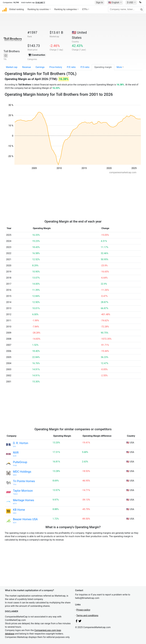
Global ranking (16, 9)
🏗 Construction (37, 55)
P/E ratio (71, 67)
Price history (56, 67)
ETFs (85, 9)
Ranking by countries (38, 9)
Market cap (12, 67)
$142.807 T (40, 2)
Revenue (27, 67)
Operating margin (103, 67)
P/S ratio (85, 67)
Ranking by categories (66, 9)
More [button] (119, 67)
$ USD (130, 2)
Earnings (40, 67)
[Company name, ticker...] (126, 9)
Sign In (100, 2)
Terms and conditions (87, 616)
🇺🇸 (114, 2)
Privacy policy (83, 610)
